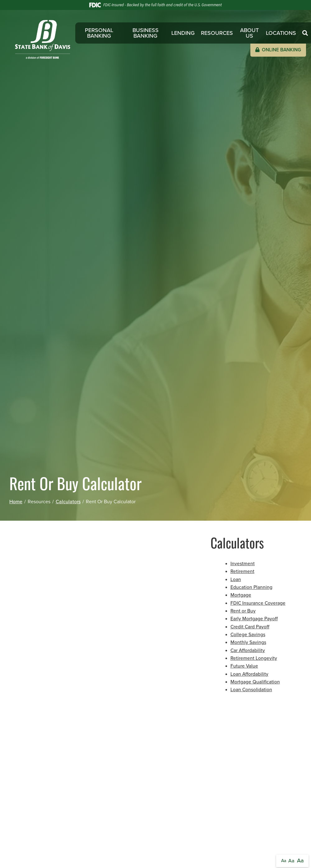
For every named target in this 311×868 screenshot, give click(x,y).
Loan (236, 579)
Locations (281, 33)
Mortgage (241, 595)
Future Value (244, 666)
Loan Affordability (249, 674)
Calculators (68, 502)
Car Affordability (248, 650)
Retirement (242, 571)
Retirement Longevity (254, 658)
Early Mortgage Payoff (254, 619)
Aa (284, 861)
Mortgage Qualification (255, 682)
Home (16, 502)
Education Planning (251, 587)
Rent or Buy (243, 611)
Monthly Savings (248, 642)
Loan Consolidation (251, 690)
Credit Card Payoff (250, 627)
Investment (243, 564)
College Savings (248, 635)
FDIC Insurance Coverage (258, 603)
